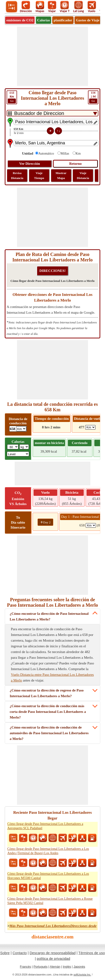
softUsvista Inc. (82, 975)
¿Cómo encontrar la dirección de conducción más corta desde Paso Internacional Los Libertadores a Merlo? (48, 712)
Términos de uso (92, 953)
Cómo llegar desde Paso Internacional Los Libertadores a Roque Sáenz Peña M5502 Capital (50, 901)
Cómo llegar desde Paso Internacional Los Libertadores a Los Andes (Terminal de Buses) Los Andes (48, 851)
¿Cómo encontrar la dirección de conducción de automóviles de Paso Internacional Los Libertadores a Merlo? (49, 733)
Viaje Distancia (83, 175)
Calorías (44, 20)
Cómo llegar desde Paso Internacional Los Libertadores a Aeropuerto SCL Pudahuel (45, 826)
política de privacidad (54, 959)
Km (78, 154)
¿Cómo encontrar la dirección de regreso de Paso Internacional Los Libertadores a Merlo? (47, 693)
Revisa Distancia (17, 175)
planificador (63, 20)
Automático (46, 154)
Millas (65, 154)
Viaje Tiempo (39, 175)
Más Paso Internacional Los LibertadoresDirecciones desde (53, 926)
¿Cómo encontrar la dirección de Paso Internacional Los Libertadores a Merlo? (49, 616)
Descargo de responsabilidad (52, 953)
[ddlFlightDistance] (90, 427)
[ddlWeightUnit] (24, 447)
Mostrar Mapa (61, 175)
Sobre (5, 953)
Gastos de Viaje (88, 20)
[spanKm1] (91, 525)
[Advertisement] (52, 56)
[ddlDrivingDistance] (21, 429)
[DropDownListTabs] (52, 113)
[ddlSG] (18, 454)
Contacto (20, 953)
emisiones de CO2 (20, 20)
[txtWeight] (13, 447)
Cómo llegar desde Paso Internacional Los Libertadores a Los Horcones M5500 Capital (48, 876)
